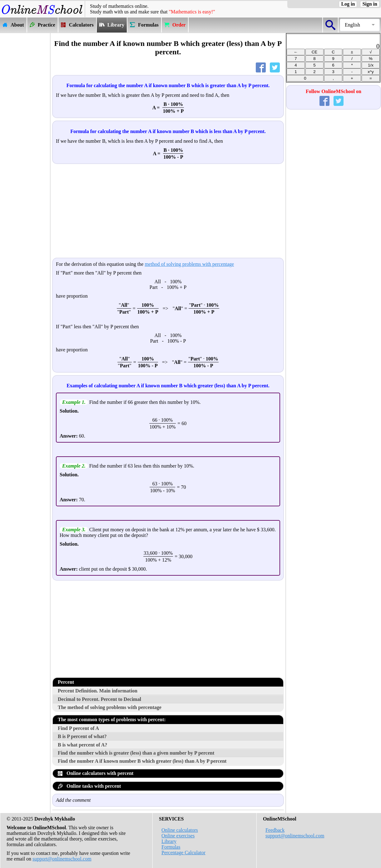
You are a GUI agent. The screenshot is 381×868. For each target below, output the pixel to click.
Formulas (171, 847)
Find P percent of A (78, 728)
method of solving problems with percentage (189, 264)
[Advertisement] (25, 127)
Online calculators (180, 830)
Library (169, 841)
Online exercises (178, 836)
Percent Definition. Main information (98, 691)
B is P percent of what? (82, 736)
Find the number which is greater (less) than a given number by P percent (136, 753)
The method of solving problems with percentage (110, 707)
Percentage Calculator (183, 853)
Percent (66, 682)
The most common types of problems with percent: (112, 719)
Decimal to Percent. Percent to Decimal (99, 699)
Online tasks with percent (89, 786)
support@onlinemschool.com (62, 859)
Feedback (275, 830)
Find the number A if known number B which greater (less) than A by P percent (142, 761)
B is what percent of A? (82, 745)
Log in (348, 4)
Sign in (370, 4)
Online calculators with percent (96, 773)
